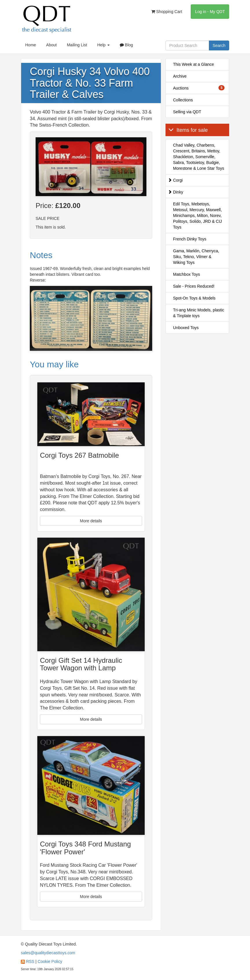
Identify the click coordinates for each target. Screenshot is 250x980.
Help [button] (103, 45)
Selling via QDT (187, 112)
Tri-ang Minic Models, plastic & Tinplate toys (199, 313)
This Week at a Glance (193, 64)
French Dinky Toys (190, 239)
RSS (30, 961)
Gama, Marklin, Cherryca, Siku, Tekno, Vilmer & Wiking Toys (196, 257)
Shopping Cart (167, 12)
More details (91, 521)
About (51, 45)
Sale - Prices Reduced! (194, 286)
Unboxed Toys (186, 328)
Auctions (199, 88)
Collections (183, 100)
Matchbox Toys (186, 274)
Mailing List (77, 45)
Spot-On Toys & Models (194, 298)
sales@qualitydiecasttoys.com (48, 953)
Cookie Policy (50, 961)
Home (31, 45)
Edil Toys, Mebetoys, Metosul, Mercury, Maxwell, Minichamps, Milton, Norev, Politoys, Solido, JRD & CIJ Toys (197, 216)
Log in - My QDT (210, 12)
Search (219, 45)
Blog (126, 45)
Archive (180, 76)
